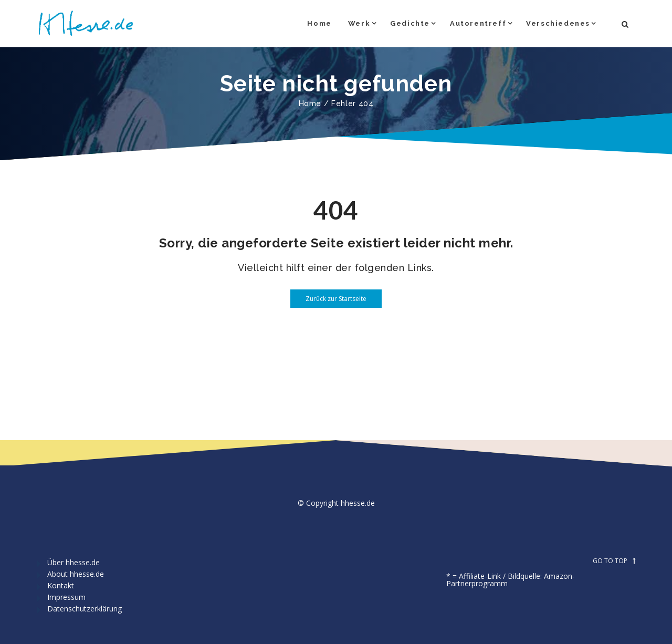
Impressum (66, 597)
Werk (359, 23)
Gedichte (410, 23)
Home (319, 23)
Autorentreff (478, 23)
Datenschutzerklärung (85, 609)
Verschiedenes (558, 23)
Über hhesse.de (73, 562)
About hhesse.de (76, 574)
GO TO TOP (614, 561)
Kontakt (61, 585)
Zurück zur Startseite (328, 299)
